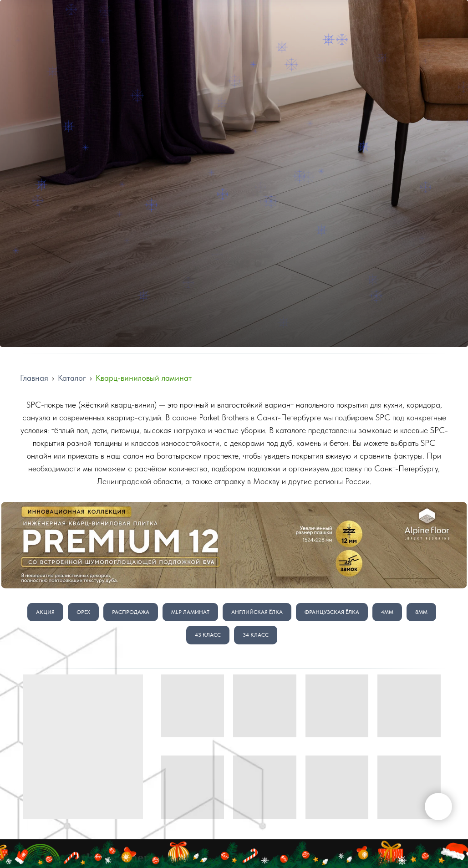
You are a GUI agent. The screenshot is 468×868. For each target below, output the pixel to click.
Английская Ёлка (257, 612)
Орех (83, 612)
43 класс (208, 635)
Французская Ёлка (332, 612)
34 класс (256, 635)
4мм (387, 612)
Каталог (72, 378)
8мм (421, 612)
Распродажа (131, 612)
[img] (234, 545)
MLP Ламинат (190, 612)
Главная (34, 378)
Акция (45, 612)
